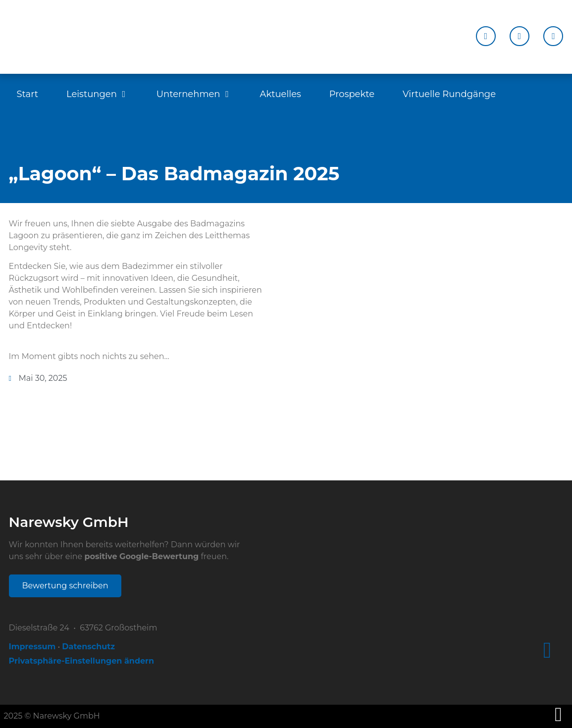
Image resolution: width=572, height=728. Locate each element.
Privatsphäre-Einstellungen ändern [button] (81, 661)
